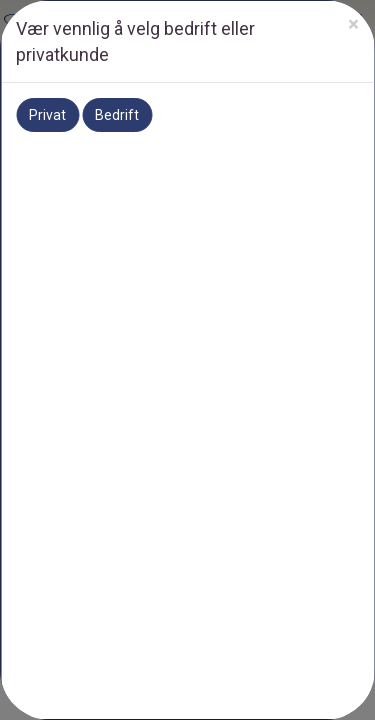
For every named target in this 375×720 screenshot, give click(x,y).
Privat (47, 115)
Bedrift (117, 115)
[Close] (353, 24)
